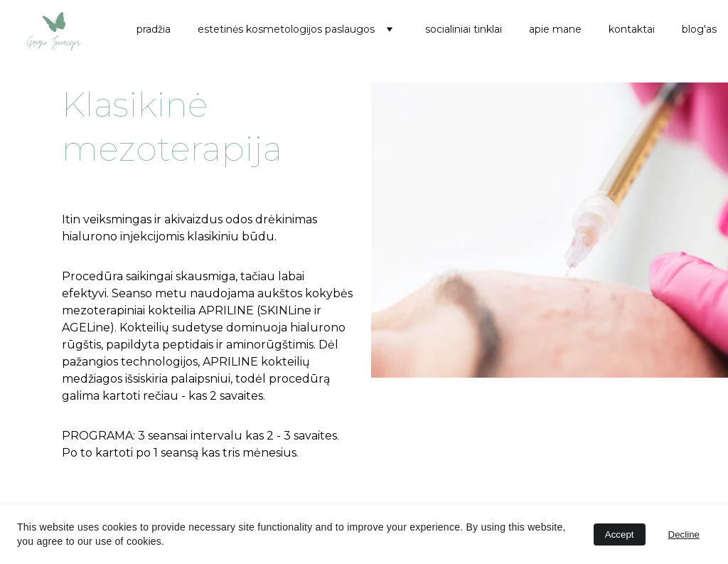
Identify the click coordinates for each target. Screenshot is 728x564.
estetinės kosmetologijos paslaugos (286, 29)
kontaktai (632, 29)
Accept (620, 534)
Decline (684, 534)
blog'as (699, 29)
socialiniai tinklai (464, 29)
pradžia (154, 29)
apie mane (555, 29)
